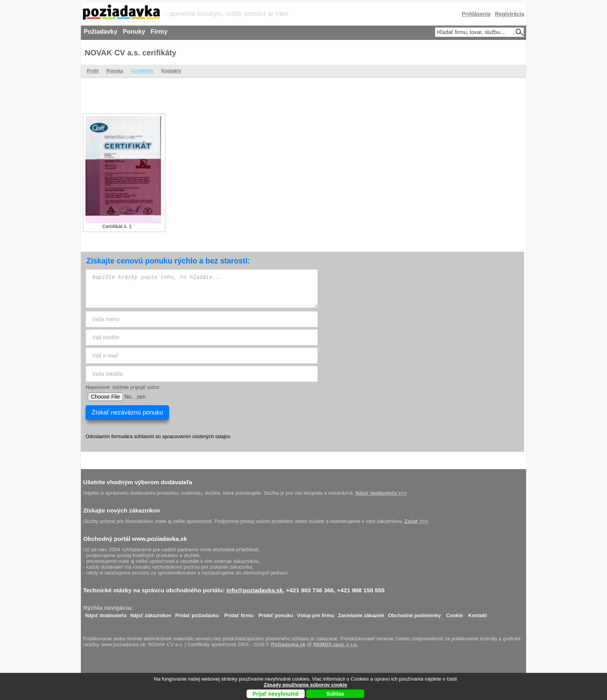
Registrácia (510, 14)
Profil (93, 71)
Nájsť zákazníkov (151, 613)
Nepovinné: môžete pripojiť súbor (123, 387)
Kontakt (478, 613)
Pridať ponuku (276, 613)
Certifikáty (142, 71)
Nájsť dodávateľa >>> (381, 493)
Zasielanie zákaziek (361, 613)
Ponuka (115, 71)
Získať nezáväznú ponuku (127, 412)
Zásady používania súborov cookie (305, 685)
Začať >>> (416, 521)
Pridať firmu (239, 613)
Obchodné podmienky (414, 613)
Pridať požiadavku (197, 613)
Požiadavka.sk (288, 644)
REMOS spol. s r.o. (336, 644)
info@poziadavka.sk (255, 590)
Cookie (455, 613)
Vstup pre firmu (316, 613)
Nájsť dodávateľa (106, 613)
